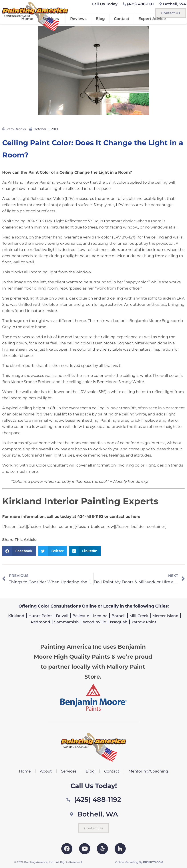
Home (27, 19)
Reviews (78, 19)
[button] (19, 551)
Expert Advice (152, 19)
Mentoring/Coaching (148, 771)
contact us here (125, 516)
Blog (100, 19)
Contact (122, 19)
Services (52, 19)
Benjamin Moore (145, 321)
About (46, 771)
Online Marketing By (139, 862)
